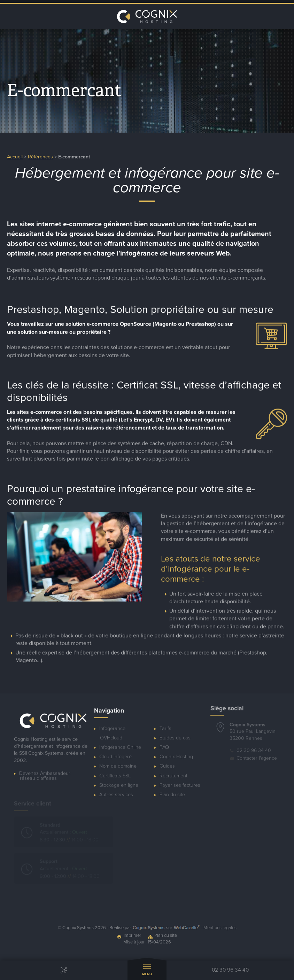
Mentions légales (220, 928)
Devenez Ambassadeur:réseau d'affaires (45, 771)
